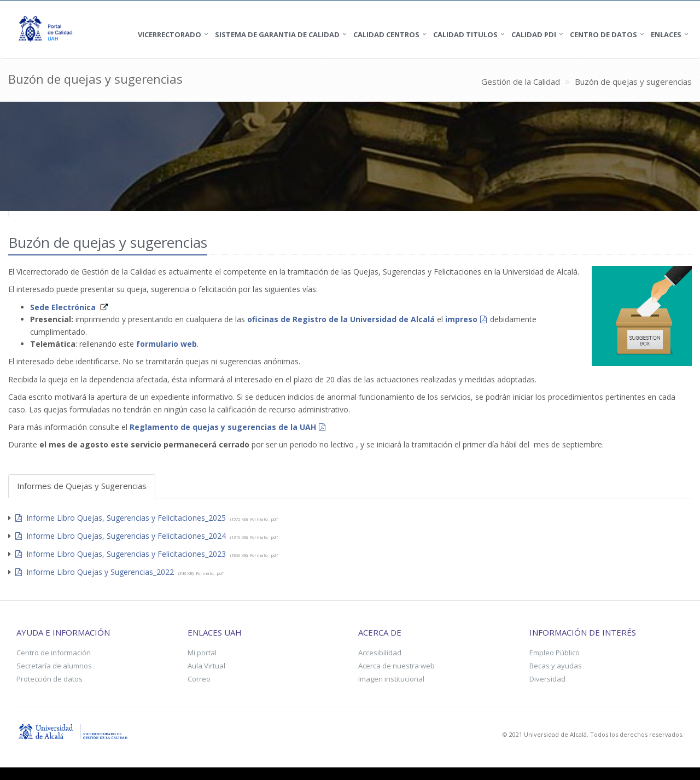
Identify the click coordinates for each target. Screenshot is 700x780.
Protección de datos (49, 679)
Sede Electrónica (63, 307)
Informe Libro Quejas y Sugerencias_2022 (95, 572)
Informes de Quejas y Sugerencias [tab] (82, 486)
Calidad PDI (534, 34)
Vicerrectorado (170, 34)
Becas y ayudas (556, 666)
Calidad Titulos (465, 34)
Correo (199, 679)
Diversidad (547, 679)
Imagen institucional (391, 679)
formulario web (167, 344)
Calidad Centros (386, 34)
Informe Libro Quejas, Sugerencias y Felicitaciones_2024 (121, 536)
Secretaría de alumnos (54, 666)
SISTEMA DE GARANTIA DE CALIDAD (277, 34)
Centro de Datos (603, 34)
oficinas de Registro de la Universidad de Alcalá (341, 319)
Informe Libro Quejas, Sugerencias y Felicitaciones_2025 (121, 518)
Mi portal (202, 653)
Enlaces (666, 34)
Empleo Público (555, 653)
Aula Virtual (206, 666)
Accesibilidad (380, 653)
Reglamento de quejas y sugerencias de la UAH (223, 427)
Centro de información (54, 653)
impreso (461, 319)
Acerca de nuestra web (396, 666)
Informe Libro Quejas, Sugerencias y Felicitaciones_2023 (121, 554)
